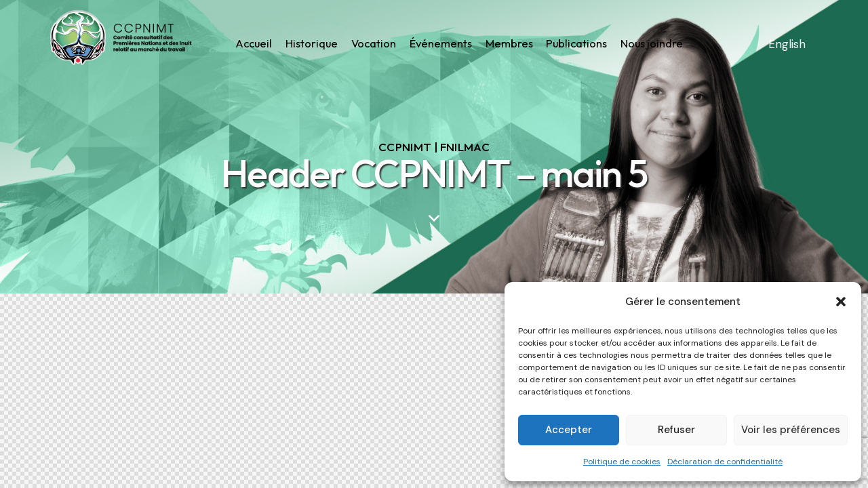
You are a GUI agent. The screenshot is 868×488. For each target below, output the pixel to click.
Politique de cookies (622, 462)
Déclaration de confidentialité (725, 462)
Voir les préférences (791, 430)
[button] (841, 302)
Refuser (676, 430)
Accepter (569, 430)
